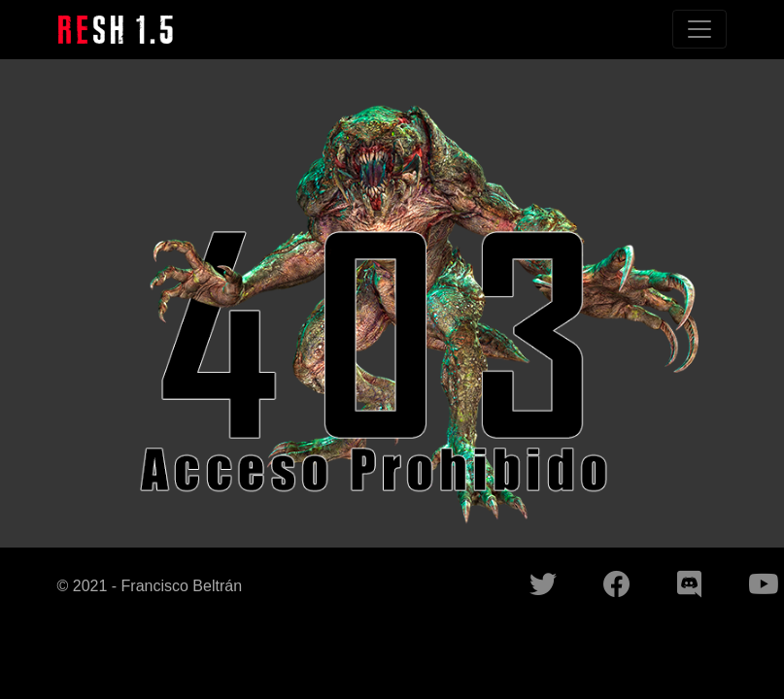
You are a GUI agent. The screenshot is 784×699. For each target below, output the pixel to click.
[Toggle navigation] (699, 29)
